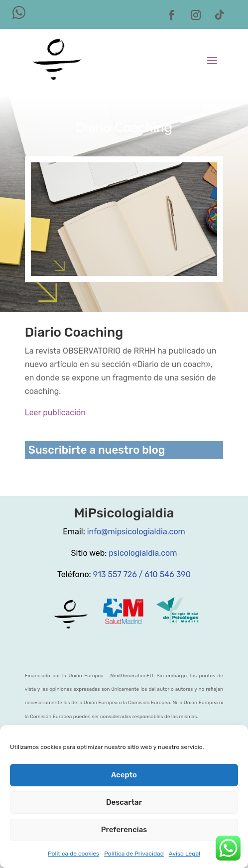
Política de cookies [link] (73, 854)
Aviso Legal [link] (185, 854)
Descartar (124, 802)
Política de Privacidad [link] (134, 854)
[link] (57, 60)
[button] (172, 15)
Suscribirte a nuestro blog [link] (97, 450)
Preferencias (124, 830)
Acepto (124, 775)
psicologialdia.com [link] (143, 553)
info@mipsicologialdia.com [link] (136, 532)
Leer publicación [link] (55, 413)
